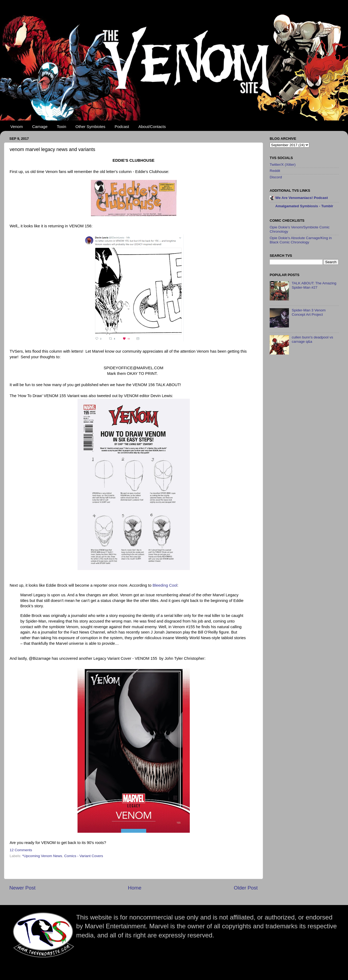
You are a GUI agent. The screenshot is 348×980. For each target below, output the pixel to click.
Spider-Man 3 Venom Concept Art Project (309, 312)
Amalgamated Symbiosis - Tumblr (304, 206)
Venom (17, 127)
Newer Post (22, 888)
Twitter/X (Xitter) (283, 165)
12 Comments (21, 850)
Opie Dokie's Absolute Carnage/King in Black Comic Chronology (301, 240)
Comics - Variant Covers (84, 856)
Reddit (275, 171)
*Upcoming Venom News (42, 856)
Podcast (122, 127)
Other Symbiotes (90, 127)
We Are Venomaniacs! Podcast (302, 198)
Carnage (40, 127)
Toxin (62, 127)
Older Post (246, 888)
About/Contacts (152, 127)
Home (135, 888)
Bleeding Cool (165, 585)
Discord (276, 177)
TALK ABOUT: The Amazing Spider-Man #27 (314, 285)
